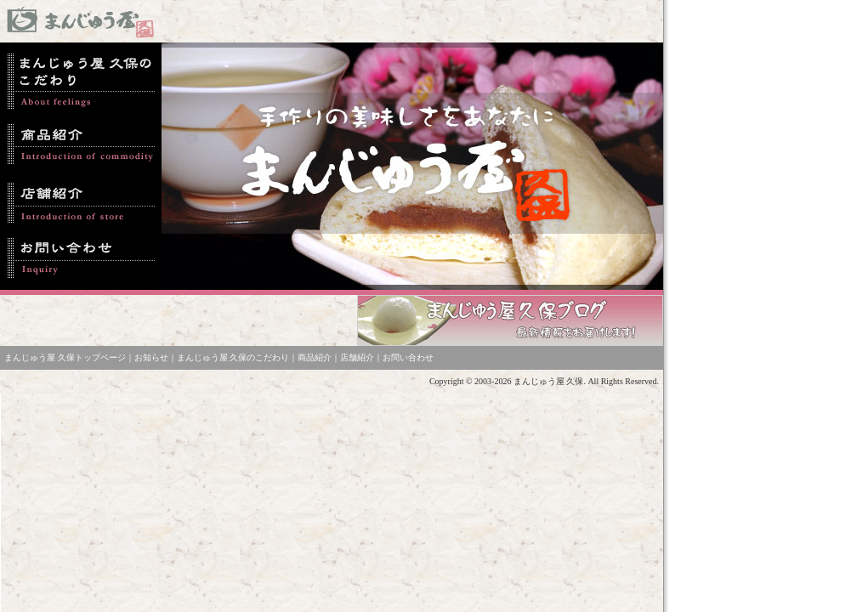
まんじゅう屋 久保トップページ (65, 357)
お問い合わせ (408, 357)
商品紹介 (315, 357)
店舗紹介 (357, 357)
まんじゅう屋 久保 (549, 381)
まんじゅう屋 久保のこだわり (233, 357)
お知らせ (151, 357)
